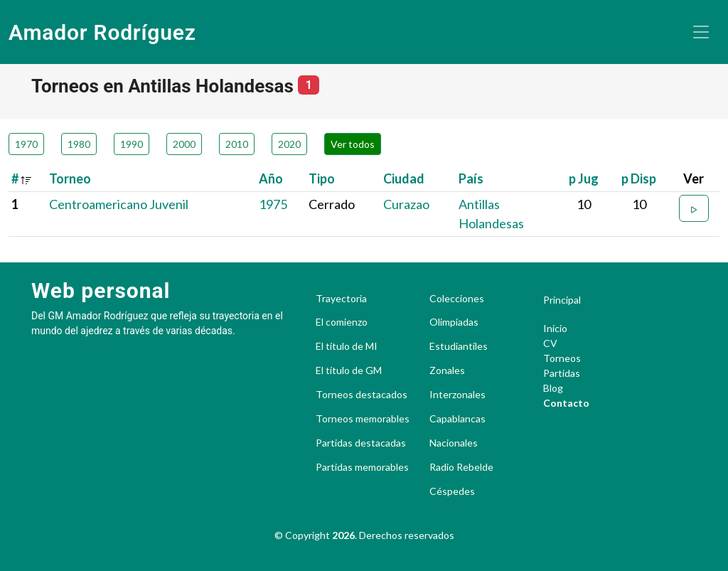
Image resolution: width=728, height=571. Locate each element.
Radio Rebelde (461, 467)
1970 (26, 144)
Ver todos (353, 144)
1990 (132, 144)
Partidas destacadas (361, 443)
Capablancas (457, 419)
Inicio (555, 328)
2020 (289, 144)
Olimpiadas (454, 322)
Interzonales (457, 395)
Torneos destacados (362, 395)
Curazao (406, 204)
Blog (553, 388)
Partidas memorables (362, 467)
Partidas (562, 373)
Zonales (447, 370)
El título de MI (347, 346)
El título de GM (349, 370)
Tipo (322, 178)
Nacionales (454, 443)
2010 (237, 144)
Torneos (562, 358)
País (471, 178)
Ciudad (404, 178)
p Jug (584, 178)
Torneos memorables (363, 419)
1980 (79, 144)
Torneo (70, 178)
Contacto (566, 403)
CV (550, 343)
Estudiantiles (459, 346)
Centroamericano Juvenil (119, 204)
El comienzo (342, 322)
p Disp (639, 178)
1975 (273, 204)
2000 (184, 144)
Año (271, 178)
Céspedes (452, 491)
